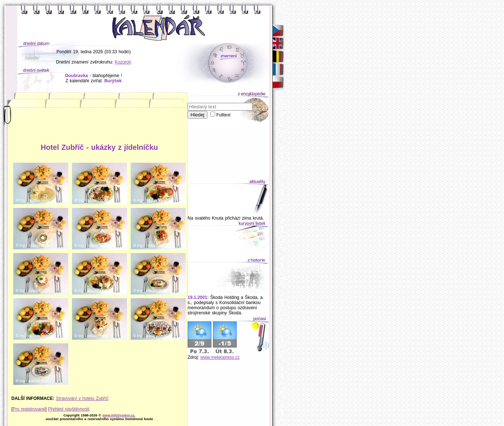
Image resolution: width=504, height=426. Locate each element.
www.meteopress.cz (220, 357)
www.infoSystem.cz (118, 415)
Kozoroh (123, 62)
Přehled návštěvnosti (69, 409)
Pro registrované (29, 409)
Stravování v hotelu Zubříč (82, 398)
